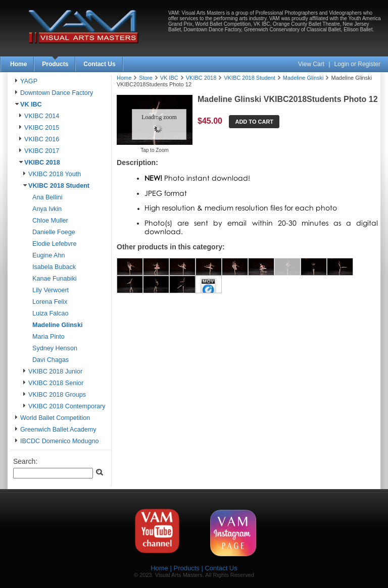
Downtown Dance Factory (57, 93)
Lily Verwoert (51, 290)
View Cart (312, 64)
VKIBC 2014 (42, 116)
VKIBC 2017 (42, 151)
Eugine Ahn (48, 255)
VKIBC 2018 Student (59, 186)
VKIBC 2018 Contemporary (67, 406)
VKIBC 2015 (42, 128)
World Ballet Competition (55, 418)
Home (18, 64)
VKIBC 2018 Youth (55, 174)
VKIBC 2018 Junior (55, 371)
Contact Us (99, 64)
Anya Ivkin (47, 209)
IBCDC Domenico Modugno (59, 441)
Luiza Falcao (50, 313)
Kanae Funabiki (55, 279)
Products (55, 64)
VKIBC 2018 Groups (57, 395)
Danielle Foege (54, 232)
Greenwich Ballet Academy (58, 430)
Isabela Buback (54, 267)
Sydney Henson (55, 348)
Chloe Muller (50, 221)
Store (145, 78)
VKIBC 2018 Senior (56, 383)
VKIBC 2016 (42, 139)
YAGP (29, 81)
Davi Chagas (51, 360)
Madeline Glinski (57, 325)
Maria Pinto (48, 337)
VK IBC (31, 104)
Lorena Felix (50, 302)
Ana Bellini (47, 197)
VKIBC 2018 (42, 163)
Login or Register (357, 64)
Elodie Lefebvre (55, 244)
